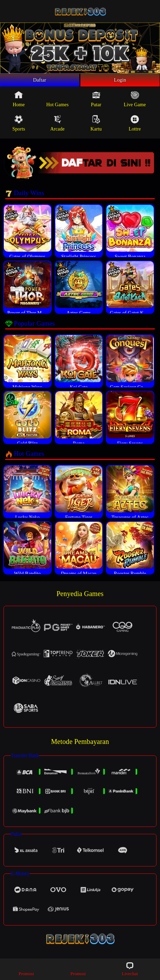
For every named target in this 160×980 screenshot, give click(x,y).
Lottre (135, 126)
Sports (19, 126)
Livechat (130, 969)
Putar (96, 102)
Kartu (96, 126)
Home (19, 102)
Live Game (135, 102)
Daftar (40, 82)
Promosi (26, 969)
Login (120, 82)
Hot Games (57, 102)
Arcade (58, 126)
